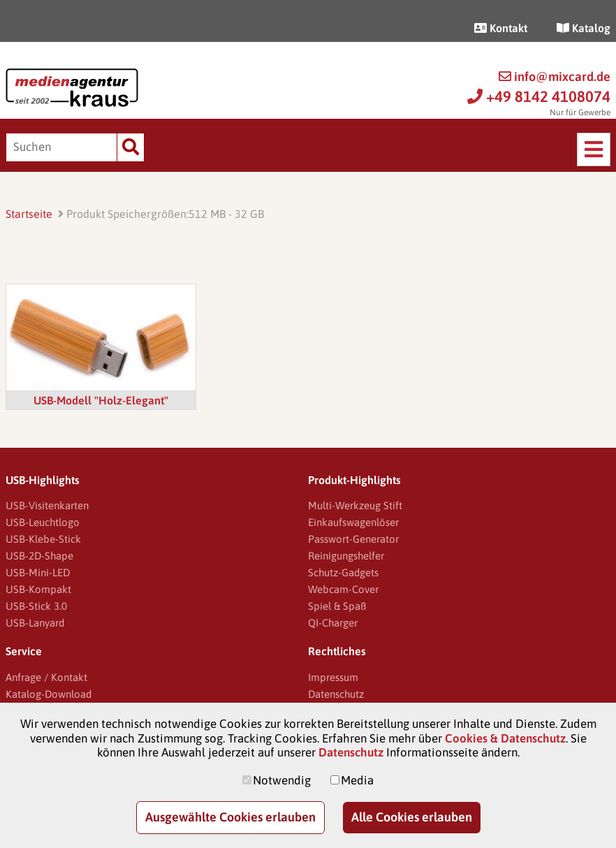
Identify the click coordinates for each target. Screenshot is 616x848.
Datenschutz (336, 694)
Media (357, 780)
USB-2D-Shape (39, 556)
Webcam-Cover (343, 589)
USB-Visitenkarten (47, 505)
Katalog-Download (49, 694)
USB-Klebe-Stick (43, 539)
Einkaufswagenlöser (353, 522)
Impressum (333, 677)
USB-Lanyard (35, 623)
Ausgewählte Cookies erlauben (230, 817)
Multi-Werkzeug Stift (355, 505)
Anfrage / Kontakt (46, 677)
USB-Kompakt (38, 589)
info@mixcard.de (555, 76)
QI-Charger (333, 623)
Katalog (584, 28)
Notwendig (282, 780)
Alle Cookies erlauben (412, 817)
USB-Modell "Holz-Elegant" (101, 400)
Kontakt (501, 28)
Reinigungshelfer (346, 556)
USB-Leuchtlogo (43, 522)
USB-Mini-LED (38, 572)
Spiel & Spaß (337, 606)
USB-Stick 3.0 (36, 606)
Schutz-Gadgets (343, 572)
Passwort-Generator (353, 539)
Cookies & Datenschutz (505, 738)
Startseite (29, 214)
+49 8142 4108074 (539, 96)
